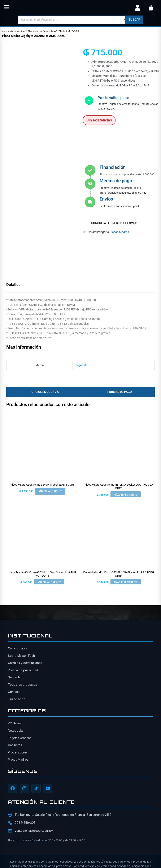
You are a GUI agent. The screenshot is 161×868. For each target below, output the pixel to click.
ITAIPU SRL (125, 846)
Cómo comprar (18, 609)
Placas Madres (20, 31)
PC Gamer (15, 684)
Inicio (5, 31)
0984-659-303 (25, 783)
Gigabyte (82, 326)
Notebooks (16, 691)
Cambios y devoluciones (25, 623)
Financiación (17, 659)
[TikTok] (36, 749)
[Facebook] (13, 749)
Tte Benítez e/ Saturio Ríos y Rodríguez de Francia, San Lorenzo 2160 (63, 775)
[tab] (44, 352)
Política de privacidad (23, 630)
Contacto (14, 652)
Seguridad (15, 638)
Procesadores (18, 713)
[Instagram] (24, 749)
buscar (134, 20)
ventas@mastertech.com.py (34, 791)
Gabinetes (15, 706)
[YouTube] (48, 749)
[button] (7, 8)
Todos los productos (22, 645)
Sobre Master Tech (21, 616)
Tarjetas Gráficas (20, 698)
